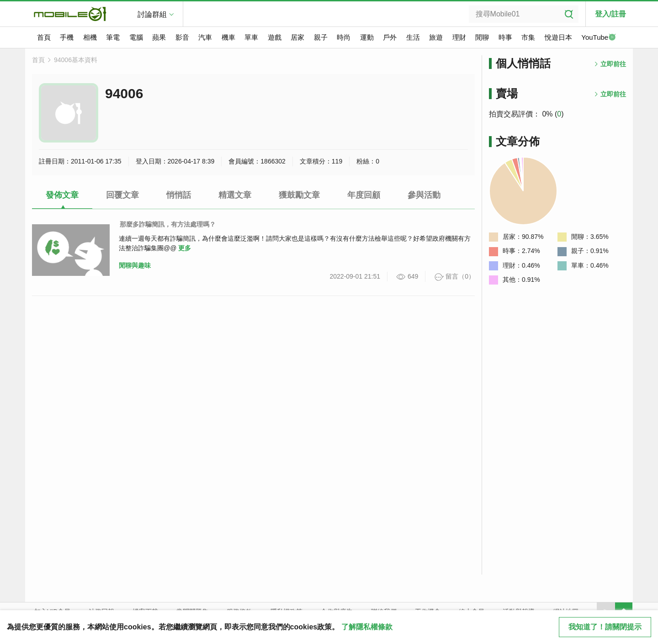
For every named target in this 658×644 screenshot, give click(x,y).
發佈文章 (62, 195)
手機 (67, 37)
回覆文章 (122, 195)
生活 (413, 37)
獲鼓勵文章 (299, 195)
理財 (459, 37)
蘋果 (159, 37)
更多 (185, 248)
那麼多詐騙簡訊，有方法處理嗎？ (168, 224)
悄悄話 (179, 195)
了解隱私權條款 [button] (367, 627)
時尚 (344, 37)
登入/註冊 (610, 14)
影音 (182, 37)
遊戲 (275, 37)
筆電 (113, 37)
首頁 (44, 37)
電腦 (136, 37)
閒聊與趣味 (135, 265)
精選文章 (235, 195)
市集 (528, 37)
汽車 (205, 37)
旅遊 (436, 37)
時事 (505, 37)
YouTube (599, 38)
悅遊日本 (558, 37)
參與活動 (424, 195)
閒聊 (482, 37)
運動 (367, 37)
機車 (228, 37)
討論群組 (152, 14)
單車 (251, 37)
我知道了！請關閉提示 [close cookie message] (605, 627)
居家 (297, 37)
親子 (321, 37)
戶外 (390, 37)
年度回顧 (364, 195)
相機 (90, 37)
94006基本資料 (76, 60)
